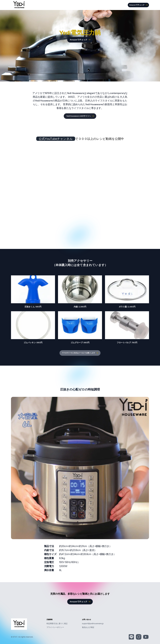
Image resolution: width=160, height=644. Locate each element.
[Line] (131, 637)
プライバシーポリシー (55, 627)
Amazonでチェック (138, 5)
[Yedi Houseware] (27, 624)
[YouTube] (146, 637)
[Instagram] (139, 637)
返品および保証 (88, 627)
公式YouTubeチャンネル (56, 139)
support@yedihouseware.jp (93, 624)
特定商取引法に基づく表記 (57, 624)
